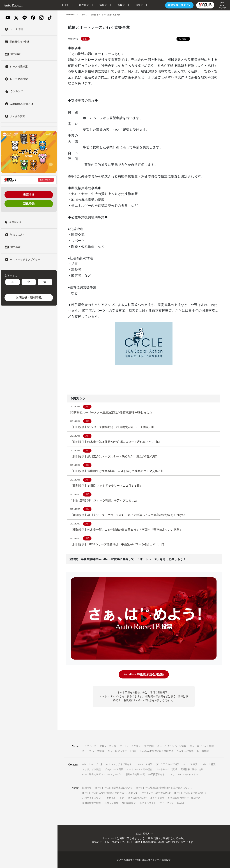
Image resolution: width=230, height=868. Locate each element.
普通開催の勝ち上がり (192, 769)
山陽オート (142, 5)
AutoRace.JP (70, 15)
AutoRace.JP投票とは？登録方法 (157, 751)
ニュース (83, 15)
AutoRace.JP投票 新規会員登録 (144, 674)
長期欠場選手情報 (91, 803)
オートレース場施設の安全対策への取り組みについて (164, 788)
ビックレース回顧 (114, 769)
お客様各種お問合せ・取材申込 (184, 798)
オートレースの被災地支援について (114, 788)
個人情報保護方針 (137, 798)
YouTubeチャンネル (188, 774)
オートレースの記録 (166, 769)
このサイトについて (93, 798)
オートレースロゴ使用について (190, 793)
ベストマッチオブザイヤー (120, 764)
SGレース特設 (145, 764)
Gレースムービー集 (92, 764)
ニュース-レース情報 (93, 751)
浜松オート (106, 5)
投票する (29, 195)
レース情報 (203, 751)
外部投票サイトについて (161, 774)
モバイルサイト (148, 803)
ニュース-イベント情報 (202, 746)
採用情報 (87, 788)
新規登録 (29, 204)
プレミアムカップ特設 (168, 764)
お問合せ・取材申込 (29, 298)
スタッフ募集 (111, 803)
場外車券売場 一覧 (135, 774)
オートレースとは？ (130, 746)
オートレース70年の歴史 (140, 769)
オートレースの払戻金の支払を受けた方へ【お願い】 (110, 793)
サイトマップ (167, 803)
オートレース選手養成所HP (156, 793)
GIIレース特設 (208, 764)
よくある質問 (157, 798)
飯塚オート (124, 5)
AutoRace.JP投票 (185, 751)
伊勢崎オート (87, 5)
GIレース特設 (190, 764)
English (181, 803)
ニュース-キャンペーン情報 (172, 746)
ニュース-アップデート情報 (122, 751)
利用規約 (111, 798)
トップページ (89, 746)
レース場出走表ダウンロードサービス (102, 774)
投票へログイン (46, 180)
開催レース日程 (108, 746)
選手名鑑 (149, 746)
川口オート (67, 5)
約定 (122, 798)
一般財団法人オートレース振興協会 (153, 860)
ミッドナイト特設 (91, 769)
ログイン (179, 5)
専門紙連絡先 (129, 803)
